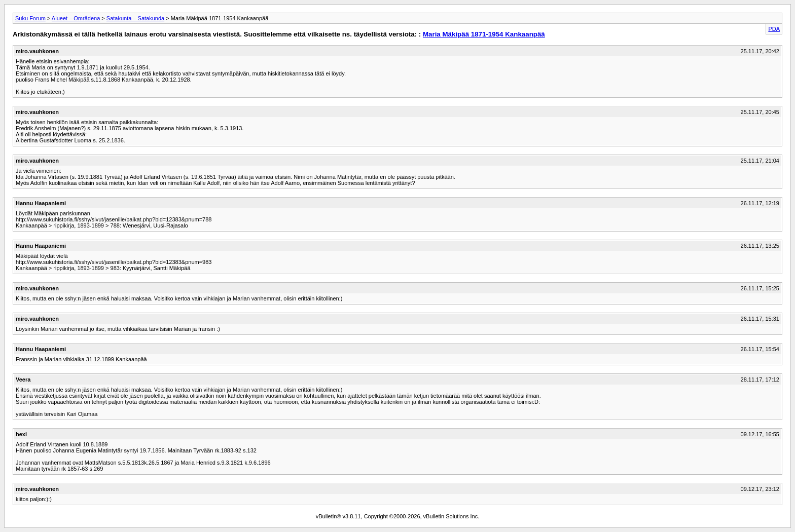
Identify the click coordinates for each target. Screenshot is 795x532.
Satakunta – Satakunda (135, 18)
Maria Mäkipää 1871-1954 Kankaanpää (484, 34)
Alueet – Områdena (76, 18)
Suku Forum (30, 18)
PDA (774, 29)
